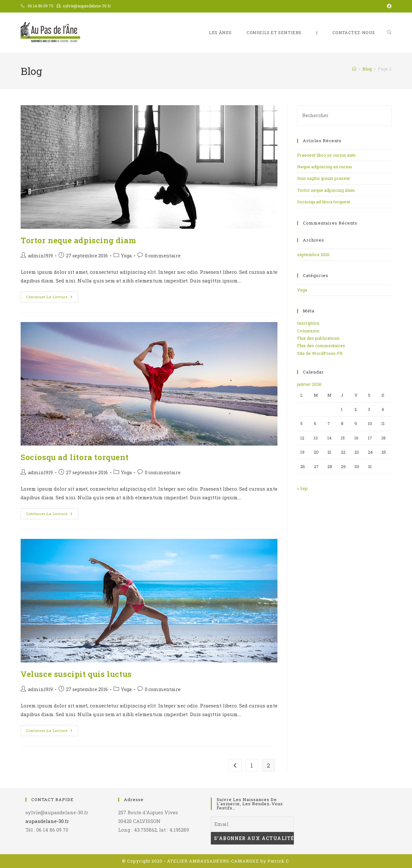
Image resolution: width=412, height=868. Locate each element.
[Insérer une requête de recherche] (344, 115)
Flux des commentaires (321, 346)
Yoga (126, 256)
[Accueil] (354, 69)
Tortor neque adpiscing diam (78, 240)
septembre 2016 (313, 254)
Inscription (308, 323)
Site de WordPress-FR (320, 353)
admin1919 (40, 256)
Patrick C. (279, 861)
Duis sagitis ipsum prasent (323, 178)
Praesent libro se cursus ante (326, 155)
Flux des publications (318, 338)
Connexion (308, 331)
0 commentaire (163, 256)
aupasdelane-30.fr (47, 821)
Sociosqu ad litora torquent (75, 457)
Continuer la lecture (52, 298)
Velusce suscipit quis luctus (76, 674)
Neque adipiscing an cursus (325, 167)
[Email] (252, 824)
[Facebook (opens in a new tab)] (388, 6)
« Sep (302, 488)
